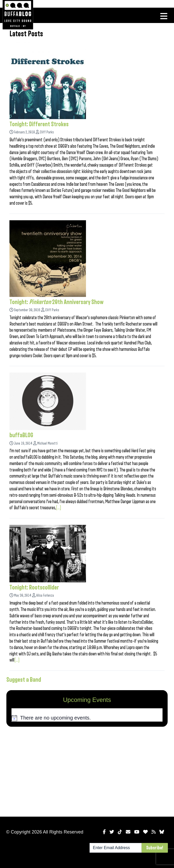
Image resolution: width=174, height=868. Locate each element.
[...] (59, 508)
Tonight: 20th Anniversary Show (57, 302)
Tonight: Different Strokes (39, 124)
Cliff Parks (47, 132)
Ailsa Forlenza (45, 595)
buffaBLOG (21, 435)
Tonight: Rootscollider (34, 587)
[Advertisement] (87, 771)
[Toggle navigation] (164, 16)
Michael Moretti (47, 443)
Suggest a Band (24, 680)
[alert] (87, 718)
